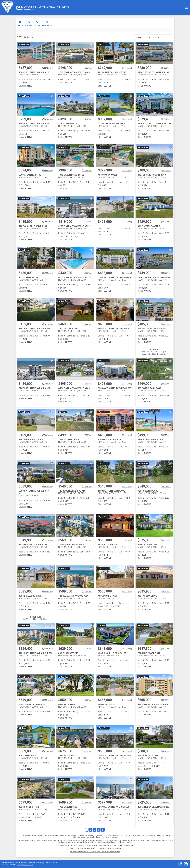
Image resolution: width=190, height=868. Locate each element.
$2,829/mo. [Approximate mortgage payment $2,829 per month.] (87, 222)
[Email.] (26, 9)
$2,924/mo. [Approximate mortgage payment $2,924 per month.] (127, 273)
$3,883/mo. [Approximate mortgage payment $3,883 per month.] (166, 540)
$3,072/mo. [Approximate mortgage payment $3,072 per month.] (47, 324)
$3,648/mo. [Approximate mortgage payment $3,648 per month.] (87, 487)
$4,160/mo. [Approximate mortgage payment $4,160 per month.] (166, 592)
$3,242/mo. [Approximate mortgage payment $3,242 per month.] (127, 324)
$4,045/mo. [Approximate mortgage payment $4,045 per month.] (87, 592)
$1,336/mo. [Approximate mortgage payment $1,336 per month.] (87, 68)
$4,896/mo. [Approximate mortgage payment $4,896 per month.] (166, 803)
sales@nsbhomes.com (25, 865)
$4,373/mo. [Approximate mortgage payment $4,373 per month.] (166, 649)
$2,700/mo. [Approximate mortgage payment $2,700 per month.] (127, 170)
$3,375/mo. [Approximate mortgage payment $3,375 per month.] (166, 435)
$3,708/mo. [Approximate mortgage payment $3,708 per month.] (166, 487)
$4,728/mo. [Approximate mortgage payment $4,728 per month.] (127, 803)
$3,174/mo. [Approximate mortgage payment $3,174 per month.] (87, 324)
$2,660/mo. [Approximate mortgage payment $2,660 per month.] (47, 170)
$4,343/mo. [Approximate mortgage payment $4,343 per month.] (127, 649)
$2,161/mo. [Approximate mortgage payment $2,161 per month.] (87, 119)
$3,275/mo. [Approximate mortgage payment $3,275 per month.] (166, 324)
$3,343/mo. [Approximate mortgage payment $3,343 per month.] (87, 384)
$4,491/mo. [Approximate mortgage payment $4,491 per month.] (127, 700)
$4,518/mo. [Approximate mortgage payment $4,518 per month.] (47, 751)
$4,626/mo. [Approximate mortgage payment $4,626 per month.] (127, 751)
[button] (29, 24)
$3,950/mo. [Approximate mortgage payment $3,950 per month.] (47, 592)
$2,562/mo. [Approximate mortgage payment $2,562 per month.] (166, 119)
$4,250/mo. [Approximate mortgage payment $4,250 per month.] (47, 649)
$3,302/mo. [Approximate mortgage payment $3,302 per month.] (47, 384)
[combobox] (158, 37)
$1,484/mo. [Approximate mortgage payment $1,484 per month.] (127, 68)
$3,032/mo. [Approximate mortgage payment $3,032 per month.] (166, 273)
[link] (20, 24)
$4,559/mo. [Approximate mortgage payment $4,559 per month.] (87, 751)
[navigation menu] (187, 8)
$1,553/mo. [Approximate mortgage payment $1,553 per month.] (166, 68)
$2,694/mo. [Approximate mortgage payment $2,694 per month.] (87, 170)
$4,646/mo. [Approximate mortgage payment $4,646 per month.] (166, 751)
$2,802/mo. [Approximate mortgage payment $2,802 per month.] (47, 222)
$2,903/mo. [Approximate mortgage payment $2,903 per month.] (166, 222)
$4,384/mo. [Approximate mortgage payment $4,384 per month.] (47, 700)
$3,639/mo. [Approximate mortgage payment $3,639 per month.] (47, 487)
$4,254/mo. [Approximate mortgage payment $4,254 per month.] (87, 649)
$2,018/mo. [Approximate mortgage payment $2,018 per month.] (47, 119)
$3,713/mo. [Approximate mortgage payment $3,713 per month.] (47, 540)
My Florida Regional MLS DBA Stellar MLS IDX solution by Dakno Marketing (95, 852)
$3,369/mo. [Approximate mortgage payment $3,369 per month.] (166, 384)
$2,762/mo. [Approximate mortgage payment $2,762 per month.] (166, 170)
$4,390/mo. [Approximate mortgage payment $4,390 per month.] (87, 700)
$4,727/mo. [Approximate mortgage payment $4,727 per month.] (87, 803)
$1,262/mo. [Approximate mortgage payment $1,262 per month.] (47, 68)
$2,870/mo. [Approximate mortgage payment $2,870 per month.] (127, 222)
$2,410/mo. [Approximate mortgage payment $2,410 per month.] (127, 119)
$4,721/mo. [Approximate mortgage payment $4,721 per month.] (47, 803)
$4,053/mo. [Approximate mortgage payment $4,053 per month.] (127, 592)
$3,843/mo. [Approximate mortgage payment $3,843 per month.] (87, 540)
